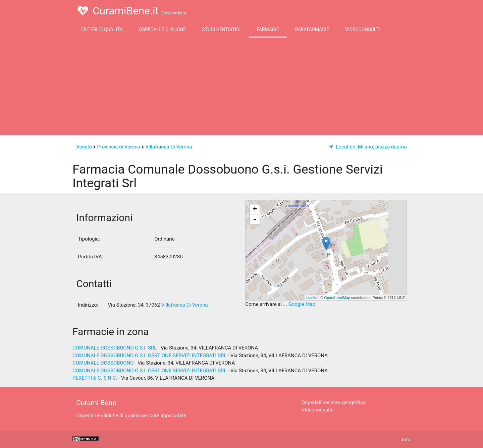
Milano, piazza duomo (368, 147)
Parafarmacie (312, 29)
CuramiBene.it (132, 11)
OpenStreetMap (337, 298)
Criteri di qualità (102, 29)
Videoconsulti (362, 29)
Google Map (302, 304)
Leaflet (312, 298)
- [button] (255, 219)
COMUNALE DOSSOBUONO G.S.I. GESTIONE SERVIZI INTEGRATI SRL (149, 356)
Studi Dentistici (221, 29)
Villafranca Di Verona (169, 147)
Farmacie (268, 29)
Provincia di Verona (118, 147)
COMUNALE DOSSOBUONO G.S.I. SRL (115, 348)
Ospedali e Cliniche (162, 29)
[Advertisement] (241, 88)
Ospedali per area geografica (334, 402)
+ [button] (255, 209)
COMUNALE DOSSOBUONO (103, 363)
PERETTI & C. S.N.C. (95, 378)
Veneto (84, 147)
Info (406, 440)
